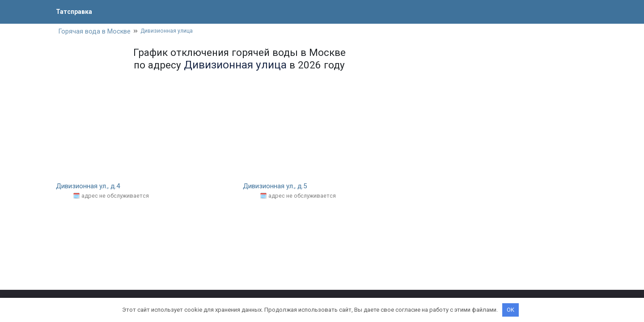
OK (511, 310)
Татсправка (76, 11)
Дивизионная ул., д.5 (277, 187)
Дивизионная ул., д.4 (90, 187)
